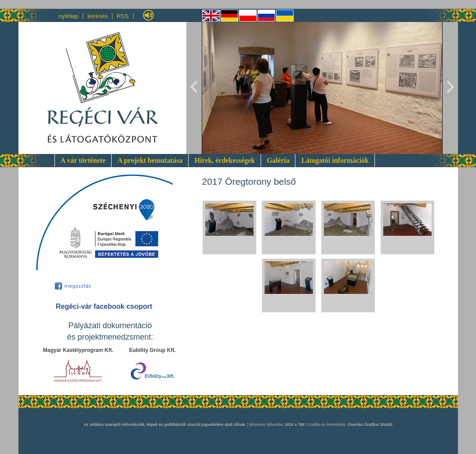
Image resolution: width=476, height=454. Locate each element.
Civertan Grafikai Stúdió (370, 425)
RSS (123, 16)
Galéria (278, 160)
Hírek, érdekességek (224, 160)
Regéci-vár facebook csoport (104, 306)
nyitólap (69, 16)
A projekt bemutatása (150, 160)
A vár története (83, 160)
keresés (98, 16)
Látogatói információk (335, 160)
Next (450, 88)
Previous (194, 88)
